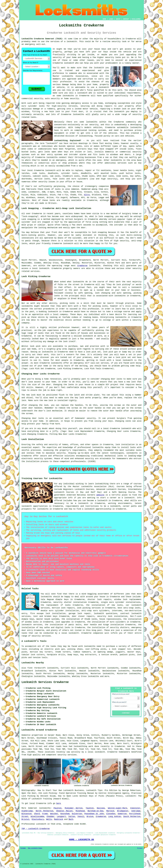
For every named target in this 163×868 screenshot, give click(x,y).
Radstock (59, 819)
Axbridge (136, 811)
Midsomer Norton (74, 808)
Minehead (80, 811)
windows (25, 112)
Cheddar (51, 817)
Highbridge (27, 811)
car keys (103, 52)
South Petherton (132, 817)
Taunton (90, 808)
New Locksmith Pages (35, 848)
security (57, 57)
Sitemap (23, 848)
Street (25, 817)
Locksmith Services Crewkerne (45, 682)
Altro (87, 195)
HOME (104, 19)
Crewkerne (82, 266)
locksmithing (86, 136)
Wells (49, 819)
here (59, 803)
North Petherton (45, 811)
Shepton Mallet (64, 811)
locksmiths (136, 127)
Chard (37, 814)
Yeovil (81, 817)
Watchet (54, 814)
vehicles (113, 133)
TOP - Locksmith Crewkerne (36, 829)
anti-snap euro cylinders (95, 611)
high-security (59, 106)
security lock (105, 616)
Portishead (135, 814)
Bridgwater (123, 811)
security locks (113, 57)
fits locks (99, 155)
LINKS (111, 19)
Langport (61, 817)
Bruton (90, 817)
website (100, 495)
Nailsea (101, 808)
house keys (100, 49)
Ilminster (135, 808)
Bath (71, 819)
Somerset (33, 808)
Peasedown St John (94, 814)
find (30, 668)
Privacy (140, 848)
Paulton (58, 808)
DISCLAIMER (136, 19)
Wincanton (27, 814)
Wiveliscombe (37, 817)
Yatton (72, 817)
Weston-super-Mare (117, 808)
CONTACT (126, 19)
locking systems (97, 130)
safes (139, 146)
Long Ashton (115, 817)
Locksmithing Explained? (68, 141)
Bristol (25, 819)
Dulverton (77, 814)
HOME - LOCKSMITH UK (81, 839)
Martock (110, 811)
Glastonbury (38, 819)
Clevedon (111, 814)
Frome (45, 814)
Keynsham (65, 814)
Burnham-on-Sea (95, 811)
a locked (77, 109)
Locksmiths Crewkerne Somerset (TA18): (42, 39)
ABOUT (118, 19)
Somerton (122, 814)
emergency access (80, 103)
